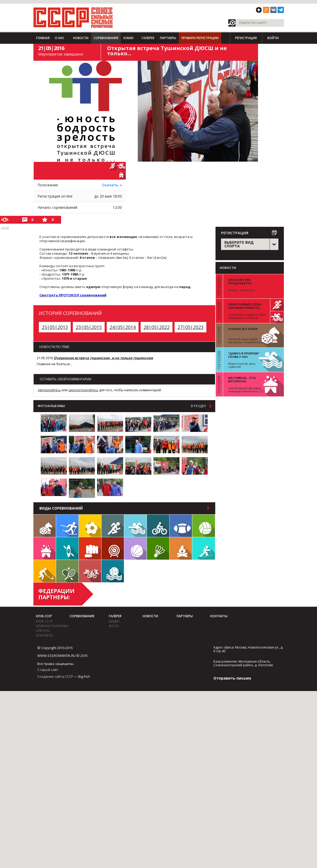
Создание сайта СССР (55, 676)
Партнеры (168, 38)
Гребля (67, 548)
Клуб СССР (44, 616)
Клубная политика (52, 626)
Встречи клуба (45, 548)
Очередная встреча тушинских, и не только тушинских (103, 358)
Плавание (135, 526)
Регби (181, 526)
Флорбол (45, 571)
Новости (81, 38)
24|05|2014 (123, 327)
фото (114, 626)
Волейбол (204, 526)
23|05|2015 (89, 327)
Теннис (67, 571)
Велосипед (158, 526)
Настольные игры (45, 526)
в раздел (198, 406)
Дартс (113, 548)
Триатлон (90, 571)
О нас (59, 38)
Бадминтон (158, 548)
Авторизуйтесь (49, 390)
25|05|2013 (55, 327)
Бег (113, 526)
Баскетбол (135, 548)
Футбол (90, 526)
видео (114, 621)
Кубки (128, 38)
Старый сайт (48, 670)
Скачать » (112, 185)
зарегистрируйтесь (83, 390)
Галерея (148, 38)
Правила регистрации (200, 38)
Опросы (43, 631)
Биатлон (204, 548)
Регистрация (246, 38)
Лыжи (67, 526)
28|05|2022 (157, 327)
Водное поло (113, 571)
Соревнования (106, 38)
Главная (43, 38)
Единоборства (90, 548)
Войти (273, 38)
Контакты (44, 635)
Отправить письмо (232, 678)
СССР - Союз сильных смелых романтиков (73, 17)
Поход (181, 548)
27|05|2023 (190, 327)
